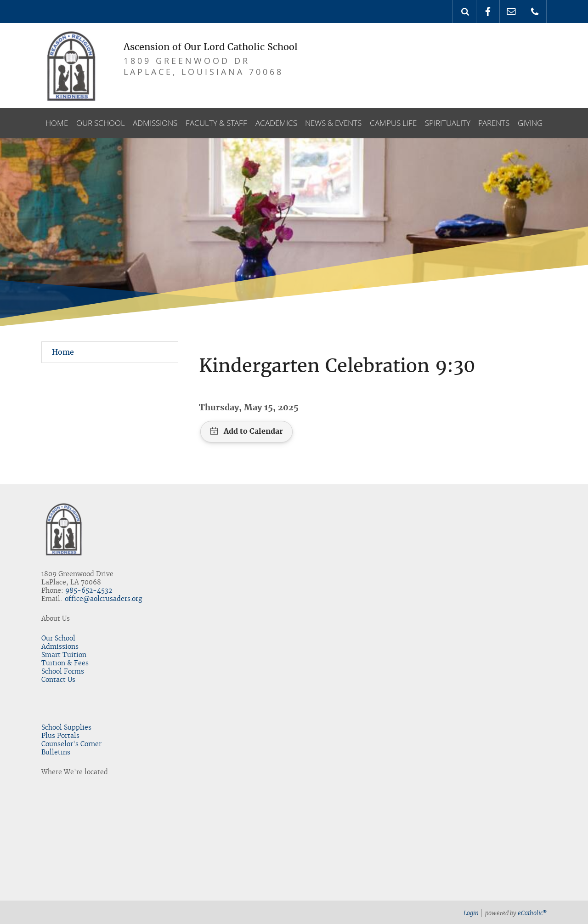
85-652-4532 (91, 590)
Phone (535, 11)
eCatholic (532, 913)
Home (63, 352)
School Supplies (66, 727)
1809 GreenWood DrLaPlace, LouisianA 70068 (204, 66)
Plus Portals (60, 736)
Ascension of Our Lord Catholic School (211, 47)
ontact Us (60, 680)
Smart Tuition (64, 655)
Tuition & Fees (65, 663)
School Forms (63, 671)
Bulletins (56, 752)
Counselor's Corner (71, 744)
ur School (61, 638)
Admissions (60, 646)
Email (511, 11)
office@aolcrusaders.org (103, 599)
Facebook (488, 11)
